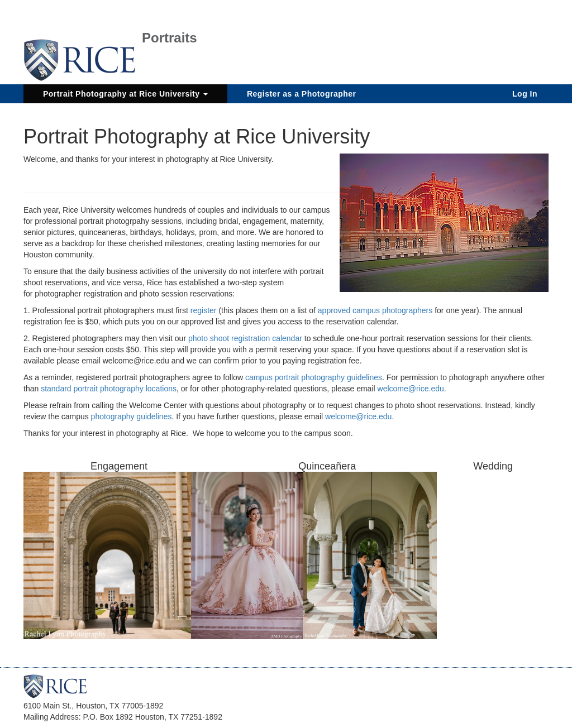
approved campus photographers (375, 310)
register (205, 310)
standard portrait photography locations (109, 389)
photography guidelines (132, 416)
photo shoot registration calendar (245, 338)
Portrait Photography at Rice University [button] (125, 94)
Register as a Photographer (302, 94)
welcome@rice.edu (411, 389)
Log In (525, 94)
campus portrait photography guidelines (314, 377)
